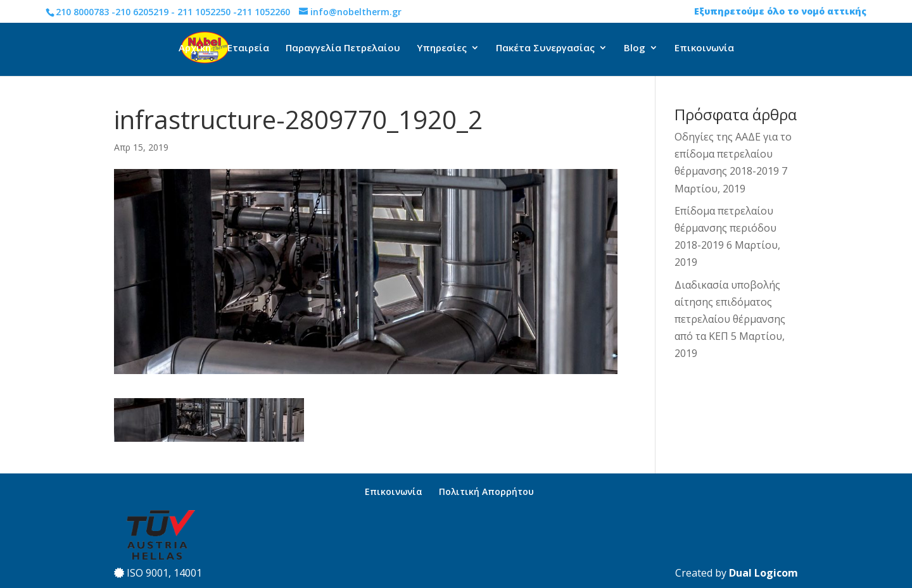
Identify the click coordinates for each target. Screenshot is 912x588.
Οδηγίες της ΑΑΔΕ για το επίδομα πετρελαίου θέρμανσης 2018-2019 (733, 154)
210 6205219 (142, 12)
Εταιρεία (248, 48)
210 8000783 (82, 12)
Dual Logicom (763, 573)
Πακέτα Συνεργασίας (545, 48)
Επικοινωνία (704, 48)
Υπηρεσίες (442, 48)
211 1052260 (263, 12)
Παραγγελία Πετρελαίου (343, 48)
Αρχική (195, 48)
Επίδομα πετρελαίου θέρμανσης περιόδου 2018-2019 (725, 228)
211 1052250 (204, 12)
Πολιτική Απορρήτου (486, 491)
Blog (635, 48)
